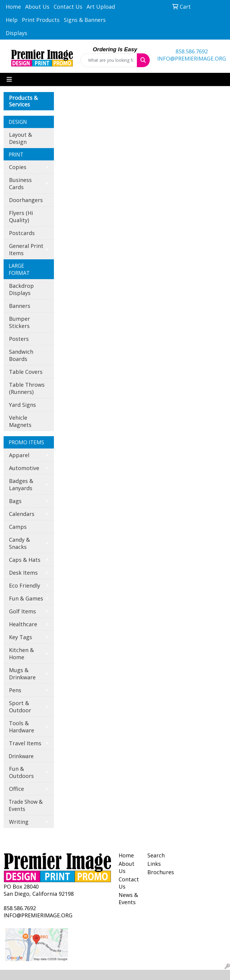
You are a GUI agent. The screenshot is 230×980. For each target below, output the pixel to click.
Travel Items (25, 743)
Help (12, 20)
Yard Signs (22, 405)
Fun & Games (26, 598)
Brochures (158, 872)
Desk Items (23, 573)
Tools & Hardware (22, 727)
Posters (19, 339)
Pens (15, 690)
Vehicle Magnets (20, 421)
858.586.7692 (192, 51)
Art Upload (101, 7)
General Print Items (26, 249)
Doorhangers (26, 200)
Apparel (19, 455)
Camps (18, 527)
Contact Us (68, 7)
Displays (16, 33)
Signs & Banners (85, 20)
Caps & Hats (25, 560)
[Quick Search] (109, 60)
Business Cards (20, 183)
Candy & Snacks (19, 543)
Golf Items (22, 611)
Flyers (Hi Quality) (21, 216)
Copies (18, 167)
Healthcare (23, 624)
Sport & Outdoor (20, 707)
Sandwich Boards (21, 355)
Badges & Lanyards (21, 484)
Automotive (24, 468)
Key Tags (21, 637)
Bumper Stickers (19, 322)
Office (16, 789)
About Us (37, 7)
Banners (20, 306)
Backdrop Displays (21, 289)
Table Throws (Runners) (27, 388)
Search (156, 855)
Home (13, 7)
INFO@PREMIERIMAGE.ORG (192, 58)
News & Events (128, 898)
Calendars (22, 514)
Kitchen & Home (21, 654)
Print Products (41, 20)
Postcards (22, 233)
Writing (19, 822)
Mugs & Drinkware (22, 674)
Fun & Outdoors (21, 772)
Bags (15, 501)
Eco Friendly (25, 585)
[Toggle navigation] (9, 79)
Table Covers (26, 372)
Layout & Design (21, 138)
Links (154, 864)
